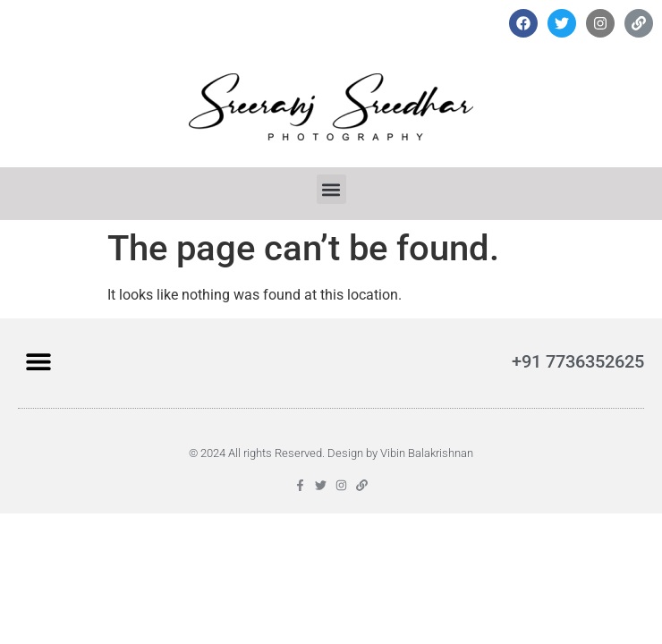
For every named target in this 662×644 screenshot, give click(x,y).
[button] (331, 189)
